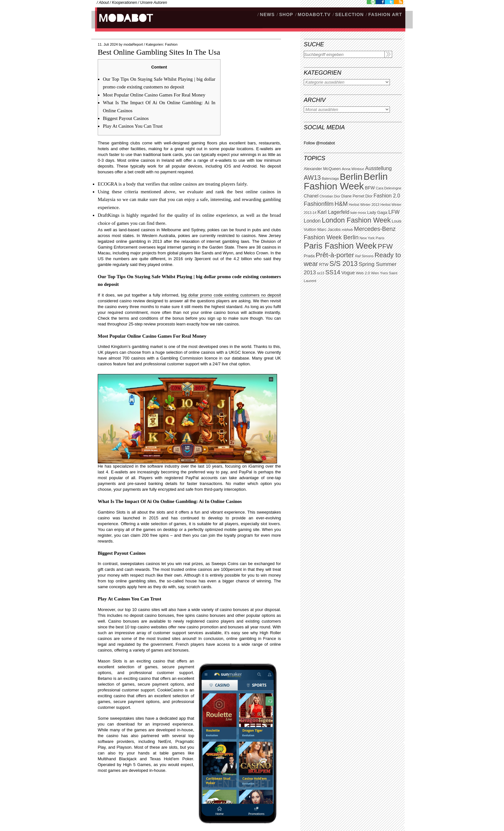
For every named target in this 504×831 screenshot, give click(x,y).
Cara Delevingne (388, 188)
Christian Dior (330, 196)
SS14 (333, 272)
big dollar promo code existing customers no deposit (231, 295)
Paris (380, 238)
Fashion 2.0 (387, 196)
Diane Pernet (353, 196)
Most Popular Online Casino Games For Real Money (154, 95)
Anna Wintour (353, 169)
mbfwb (347, 230)
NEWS (267, 14)
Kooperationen (124, 3)
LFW (394, 212)
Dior (369, 196)
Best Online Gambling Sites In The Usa (159, 52)
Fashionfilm (319, 204)
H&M (341, 204)
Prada (309, 256)
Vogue (348, 273)
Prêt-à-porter (335, 255)
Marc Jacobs (329, 229)
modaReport (133, 44)
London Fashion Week (356, 220)
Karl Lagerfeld (333, 212)
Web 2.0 (363, 273)
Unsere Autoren (154, 3)
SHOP (286, 14)
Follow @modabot (319, 143)
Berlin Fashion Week (346, 181)
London (312, 221)
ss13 (321, 273)
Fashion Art (385, 14)
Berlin (351, 177)
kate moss (358, 213)
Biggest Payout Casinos (126, 118)
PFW (385, 246)
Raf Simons (364, 256)
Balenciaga (330, 178)
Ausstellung (378, 168)
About (104, 3)
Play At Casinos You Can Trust (133, 126)
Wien (375, 273)
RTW (324, 265)
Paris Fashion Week (340, 246)
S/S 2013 (344, 264)
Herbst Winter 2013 (364, 205)
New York (367, 238)
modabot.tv (314, 14)
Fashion (171, 44)
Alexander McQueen (322, 169)
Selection (350, 14)
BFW (370, 188)
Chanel (311, 196)
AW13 (312, 178)
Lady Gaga (377, 212)
